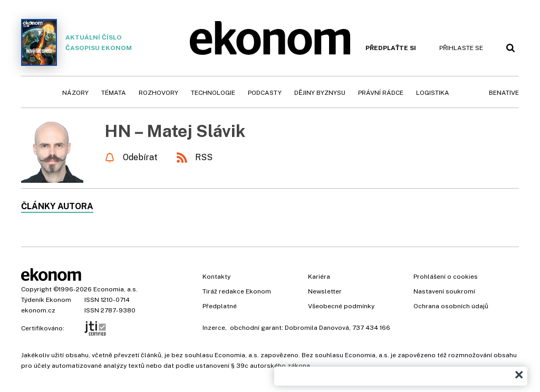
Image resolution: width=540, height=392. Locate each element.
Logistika (433, 93)
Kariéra (319, 277)
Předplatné (220, 306)
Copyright (36, 289)
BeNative (504, 93)
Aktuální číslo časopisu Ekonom (76, 42)
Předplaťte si (391, 48)
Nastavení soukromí (444, 291)
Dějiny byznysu (320, 93)
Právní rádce (381, 93)
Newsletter (325, 291)
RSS (204, 157)
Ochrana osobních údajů (451, 306)
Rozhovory (158, 93)
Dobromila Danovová (317, 328)
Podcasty (265, 93)
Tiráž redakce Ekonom (237, 291)
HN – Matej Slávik (175, 131)
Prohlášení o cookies (446, 277)
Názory (75, 93)
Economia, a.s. (115, 289)
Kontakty (216, 277)
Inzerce (214, 328)
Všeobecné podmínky (341, 306)
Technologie (213, 93)
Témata (114, 93)
